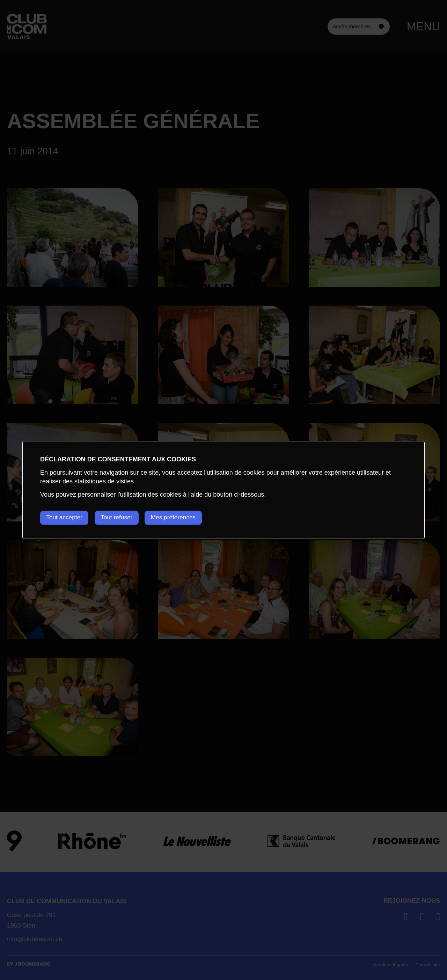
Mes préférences (183, 518)
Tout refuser (122, 518)
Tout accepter (65, 518)
